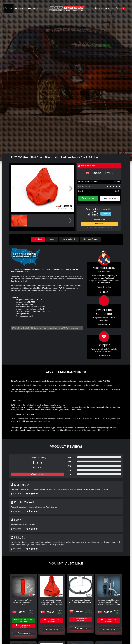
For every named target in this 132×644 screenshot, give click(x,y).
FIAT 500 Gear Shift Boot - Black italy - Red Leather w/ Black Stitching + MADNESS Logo (52, 603)
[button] (71, 189)
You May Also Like (70, 239)
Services (20, 8)
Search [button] (109, 8)
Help (98, 8)
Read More (104, 324)
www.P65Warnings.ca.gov (68, 328)
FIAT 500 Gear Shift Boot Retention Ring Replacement (80, 601)
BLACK (117, 191)
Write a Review (38, 474)
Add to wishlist (110, 198)
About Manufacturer (91, 239)
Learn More (106, 214)
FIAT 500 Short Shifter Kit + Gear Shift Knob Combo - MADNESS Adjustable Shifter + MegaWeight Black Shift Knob (109, 604)
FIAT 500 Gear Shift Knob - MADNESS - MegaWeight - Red (23, 602)
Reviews (53, 239)
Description (38, 239)
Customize (33, 8)
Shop (9, 8)
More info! (116, 182)
